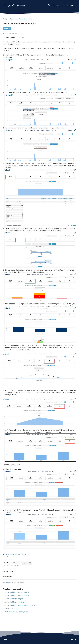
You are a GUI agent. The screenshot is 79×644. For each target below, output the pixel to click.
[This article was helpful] (25, 563)
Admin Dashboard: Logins (14, 599)
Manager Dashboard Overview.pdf (15, 554)
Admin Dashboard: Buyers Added (17, 592)
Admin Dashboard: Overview (15, 602)
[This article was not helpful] (30, 563)
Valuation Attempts (12, 609)
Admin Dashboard (26, 19)
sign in (9, 583)
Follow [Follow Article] (7, 29)
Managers (13, 19)
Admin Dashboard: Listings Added (17, 596)
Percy (5, 19)
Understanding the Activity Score (17, 612)
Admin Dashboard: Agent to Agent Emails (20, 605)
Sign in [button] (72, 5)
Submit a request (57, 5)
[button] (48, 5)
